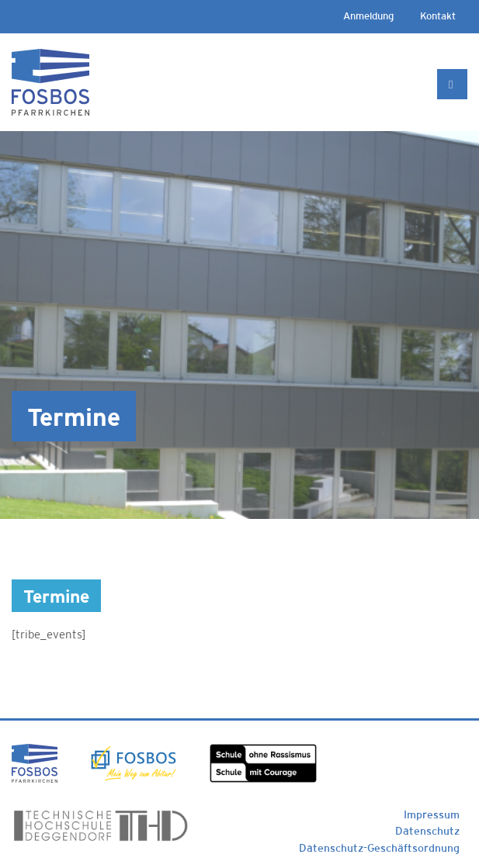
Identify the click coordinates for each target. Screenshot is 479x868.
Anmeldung (368, 16)
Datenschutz (427, 831)
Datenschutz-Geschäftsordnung (379, 848)
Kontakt (438, 16)
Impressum (432, 814)
